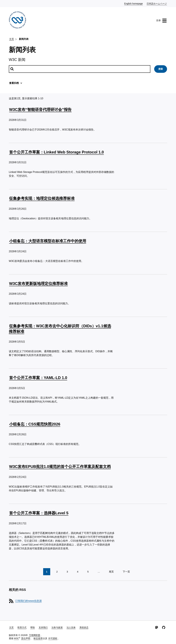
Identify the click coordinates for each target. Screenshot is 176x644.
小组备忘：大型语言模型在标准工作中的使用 (48, 241)
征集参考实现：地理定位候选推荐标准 (42, 198)
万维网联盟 (34, 635)
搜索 (161, 69)
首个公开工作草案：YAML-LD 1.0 (38, 378)
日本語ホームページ (157, 3)
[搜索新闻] (80, 69)
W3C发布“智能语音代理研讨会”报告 (40, 110)
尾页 (111, 572)
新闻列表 (24, 39)
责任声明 (26, 638)
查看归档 (14, 83)
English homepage (134, 3)
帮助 (33, 627)
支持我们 (43, 627)
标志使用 (38, 638)
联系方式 (22, 627)
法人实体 (71, 627)
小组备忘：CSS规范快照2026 (35, 424)
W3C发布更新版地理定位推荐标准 (38, 284)
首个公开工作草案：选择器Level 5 (39, 513)
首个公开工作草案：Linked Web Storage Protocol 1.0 (56, 152)
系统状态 (84, 627)
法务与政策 (57, 627)
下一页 (126, 572)
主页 (12, 39)
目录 (162, 21)
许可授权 (53, 638)
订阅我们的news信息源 (28, 601)
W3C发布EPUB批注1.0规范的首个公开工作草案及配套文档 (60, 467)
